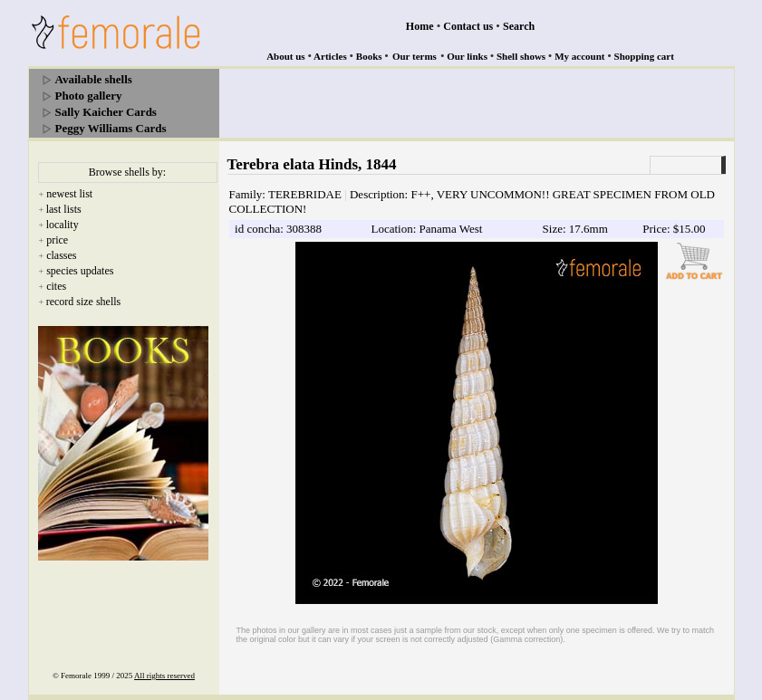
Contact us (468, 26)
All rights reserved (164, 676)
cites (56, 286)
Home (420, 26)
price (57, 240)
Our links (467, 56)
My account (579, 56)
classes (61, 255)
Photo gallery (89, 96)
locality (63, 225)
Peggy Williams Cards (111, 128)
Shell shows (521, 56)
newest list (69, 194)
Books (369, 56)
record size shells (84, 302)
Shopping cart (644, 56)
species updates (80, 271)
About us (286, 56)
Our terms (415, 56)
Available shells (94, 79)
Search (519, 26)
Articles (330, 56)
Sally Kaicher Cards (106, 112)
